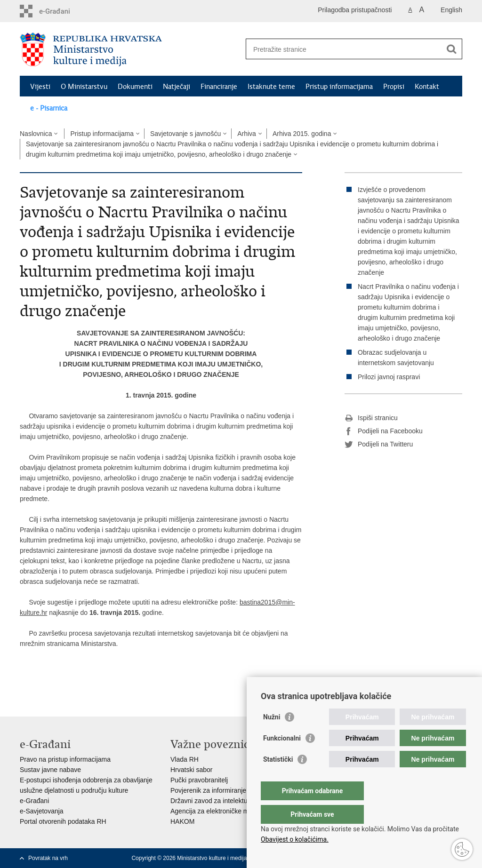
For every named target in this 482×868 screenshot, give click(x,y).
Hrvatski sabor (191, 770)
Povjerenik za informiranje (208, 790)
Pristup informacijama (339, 87)
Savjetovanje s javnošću (185, 134)
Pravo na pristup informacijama (65, 759)
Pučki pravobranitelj (199, 780)
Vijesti (40, 87)
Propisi (394, 87)
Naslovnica (36, 134)
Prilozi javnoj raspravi (389, 377)
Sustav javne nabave (50, 770)
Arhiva (247, 134)
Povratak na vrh (48, 858)
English (451, 10)
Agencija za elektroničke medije (217, 811)
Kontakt (427, 87)
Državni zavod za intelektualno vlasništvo (230, 801)
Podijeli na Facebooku (384, 431)
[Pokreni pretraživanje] (451, 49)
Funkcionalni (282, 757)
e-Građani (34, 801)
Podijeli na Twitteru (379, 445)
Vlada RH (185, 759)
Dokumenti (135, 87)
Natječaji (177, 87)
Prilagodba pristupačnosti (355, 10)
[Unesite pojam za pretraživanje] (344, 49)
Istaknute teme (271, 87)
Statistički (278, 778)
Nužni (272, 736)
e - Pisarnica (49, 108)
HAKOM (182, 821)
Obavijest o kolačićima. (295, 839)
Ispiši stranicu (371, 418)
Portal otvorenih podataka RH (63, 821)
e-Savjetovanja (42, 811)
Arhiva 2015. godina (302, 134)
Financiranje (219, 87)
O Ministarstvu (84, 87)
